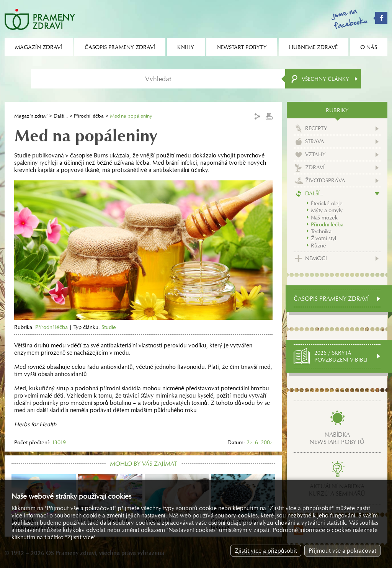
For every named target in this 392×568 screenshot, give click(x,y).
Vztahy (315, 154)
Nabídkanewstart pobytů (337, 438)
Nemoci (316, 258)
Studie (109, 327)
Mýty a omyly (327, 210)
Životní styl (323, 238)
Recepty (316, 128)
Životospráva (325, 180)
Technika (321, 231)
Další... (61, 116)
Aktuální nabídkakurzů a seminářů (337, 490)
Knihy (186, 47)
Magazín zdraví (31, 116)
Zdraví (315, 167)
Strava (315, 141)
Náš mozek (324, 218)
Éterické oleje (327, 203)
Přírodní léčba (89, 116)
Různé (318, 246)
